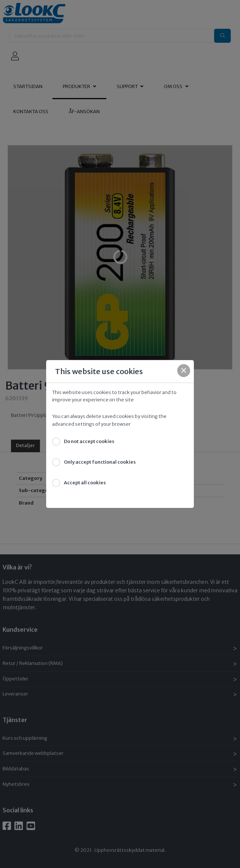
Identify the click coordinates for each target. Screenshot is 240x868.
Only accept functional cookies (100, 462)
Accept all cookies (85, 483)
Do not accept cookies (89, 441)
